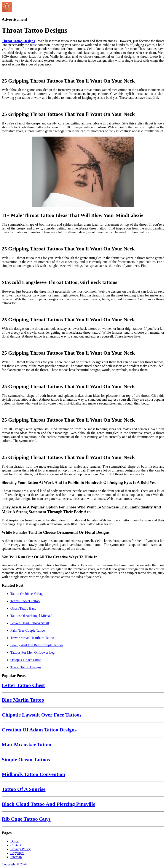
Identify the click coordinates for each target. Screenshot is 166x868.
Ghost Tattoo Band (23, 608)
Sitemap (16, 857)
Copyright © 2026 (14, 864)
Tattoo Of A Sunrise (24, 789)
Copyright (17, 853)
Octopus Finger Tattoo (26, 660)
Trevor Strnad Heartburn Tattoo (32, 638)
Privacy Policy (21, 849)
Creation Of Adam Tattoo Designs (39, 730)
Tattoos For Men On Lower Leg (33, 652)
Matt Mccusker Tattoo (26, 745)
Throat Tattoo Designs (18, 41)
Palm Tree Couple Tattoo (28, 630)
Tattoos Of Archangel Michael (31, 616)
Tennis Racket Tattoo (25, 601)
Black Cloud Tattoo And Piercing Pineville (48, 804)
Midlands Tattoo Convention (33, 774)
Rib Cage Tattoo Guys (26, 819)
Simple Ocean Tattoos (26, 760)
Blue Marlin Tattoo (23, 700)
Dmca (14, 841)
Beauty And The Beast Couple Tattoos (37, 645)
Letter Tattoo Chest (23, 685)
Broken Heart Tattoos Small (30, 623)
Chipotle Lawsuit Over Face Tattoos (42, 715)
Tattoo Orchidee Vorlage (27, 594)
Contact (16, 845)
